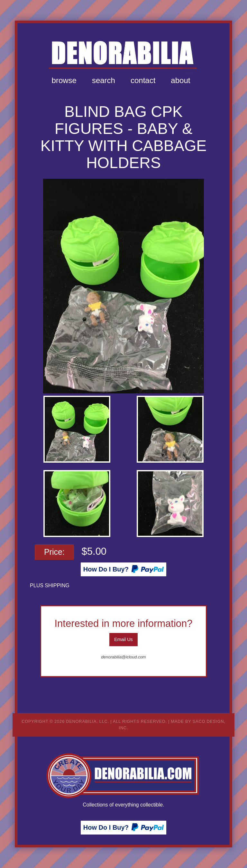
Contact (143, 80)
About (180, 80)
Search (104, 80)
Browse (64, 80)
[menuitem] (64, 80)
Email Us (123, 639)
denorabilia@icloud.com (124, 657)
